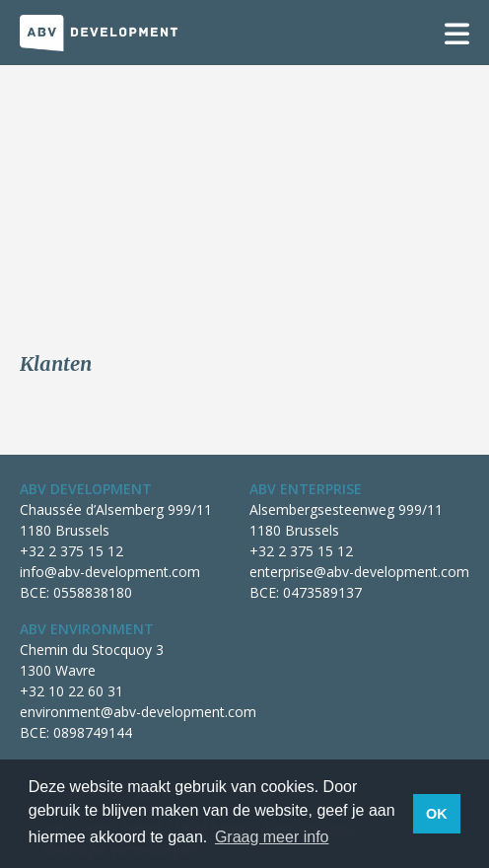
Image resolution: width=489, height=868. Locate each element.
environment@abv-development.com (138, 712)
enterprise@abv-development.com (359, 572)
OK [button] (437, 814)
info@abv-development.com (110, 572)
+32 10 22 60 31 (71, 691)
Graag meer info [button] (272, 837)
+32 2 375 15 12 (71, 551)
